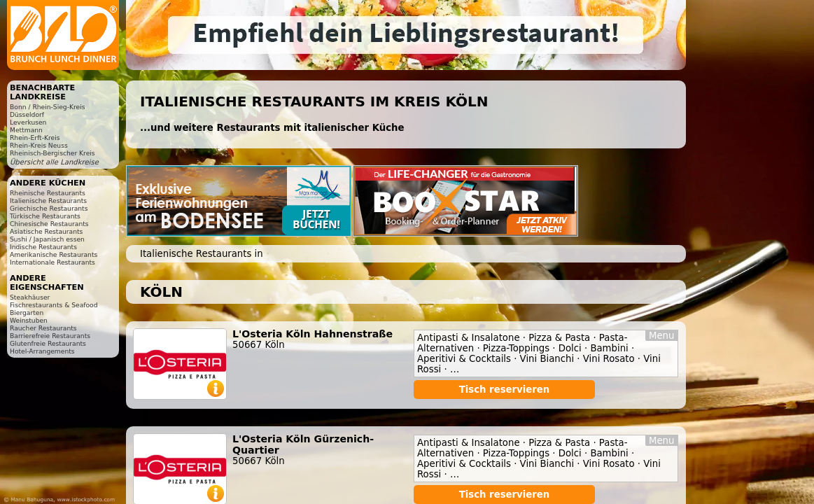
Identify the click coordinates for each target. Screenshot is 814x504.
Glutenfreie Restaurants (48, 343)
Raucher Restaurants (43, 328)
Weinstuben (29, 320)
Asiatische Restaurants (46, 231)
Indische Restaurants (43, 247)
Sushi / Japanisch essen (47, 239)
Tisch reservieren (505, 390)
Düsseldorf (27, 114)
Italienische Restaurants (48, 201)
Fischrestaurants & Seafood (54, 305)
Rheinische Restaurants (48, 193)
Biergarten (27, 313)
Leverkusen (28, 122)
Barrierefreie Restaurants (50, 336)
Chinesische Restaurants (49, 224)
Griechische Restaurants (49, 208)
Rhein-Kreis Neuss (39, 145)
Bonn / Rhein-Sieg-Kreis (47, 107)
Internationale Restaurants (52, 262)
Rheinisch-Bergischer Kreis (52, 153)
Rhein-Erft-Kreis (35, 138)
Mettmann (26, 130)
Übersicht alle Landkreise (54, 162)
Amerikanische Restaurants (54, 254)
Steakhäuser (30, 297)
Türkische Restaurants (45, 216)
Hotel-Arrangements (42, 351)
